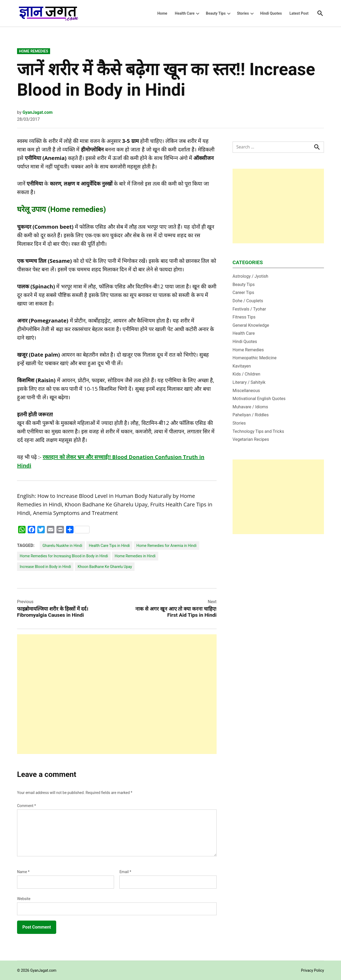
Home (162, 13)
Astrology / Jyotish (250, 276)
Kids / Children (246, 374)
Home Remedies (34, 51)
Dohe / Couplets (248, 301)
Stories (243, 13)
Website (24, 899)
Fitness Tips (244, 317)
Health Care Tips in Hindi (109, 546)
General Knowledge (251, 325)
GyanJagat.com (37, 112)
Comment (27, 806)
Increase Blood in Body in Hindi (45, 567)
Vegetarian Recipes (251, 439)
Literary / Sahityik (249, 382)
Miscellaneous (246, 391)
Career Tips (243, 293)
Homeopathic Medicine (255, 358)
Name (23, 872)
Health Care (185, 13)
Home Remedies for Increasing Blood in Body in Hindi (64, 556)
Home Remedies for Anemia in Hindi (166, 546)
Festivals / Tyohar (249, 309)
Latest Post (299, 13)
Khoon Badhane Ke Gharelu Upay (105, 567)
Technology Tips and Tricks (258, 431)
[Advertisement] (117, 694)
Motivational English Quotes (259, 399)
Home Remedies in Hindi (135, 556)
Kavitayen (242, 366)
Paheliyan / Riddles (251, 415)
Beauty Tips (216, 13)
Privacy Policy (312, 970)
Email (125, 872)
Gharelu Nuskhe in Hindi (62, 546)
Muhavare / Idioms (250, 407)
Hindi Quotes (271, 13)
